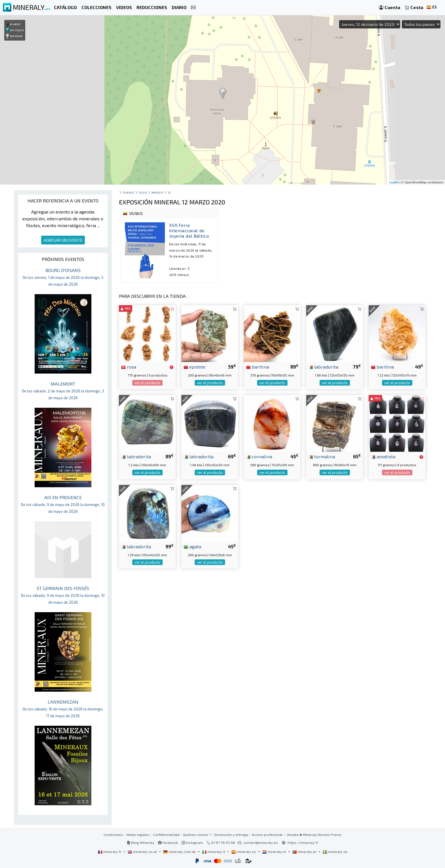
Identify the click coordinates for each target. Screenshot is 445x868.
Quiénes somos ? (197, 834)
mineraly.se (335, 852)
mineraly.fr (110, 852)
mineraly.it (214, 852)
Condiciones (113, 834)
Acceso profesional (268, 834)
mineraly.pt (305, 852)
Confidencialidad (166, 834)
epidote (195, 367)
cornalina (259, 456)
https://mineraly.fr (303, 842)
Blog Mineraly (141, 842)
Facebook (168, 842)
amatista (383, 456)
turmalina (322, 456)
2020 (143, 192)
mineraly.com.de (180, 852)
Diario (128, 192)
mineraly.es (244, 852)
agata (192, 546)
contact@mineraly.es (261, 842)
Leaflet (394, 182)
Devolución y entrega (231, 834)
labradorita (323, 367)
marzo (157, 192)
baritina (258, 367)
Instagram (192, 842)
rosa (129, 367)
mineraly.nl (275, 852)
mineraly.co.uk (143, 852)
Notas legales (138, 834)
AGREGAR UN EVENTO (63, 240)
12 (169, 192)
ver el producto (147, 383)
